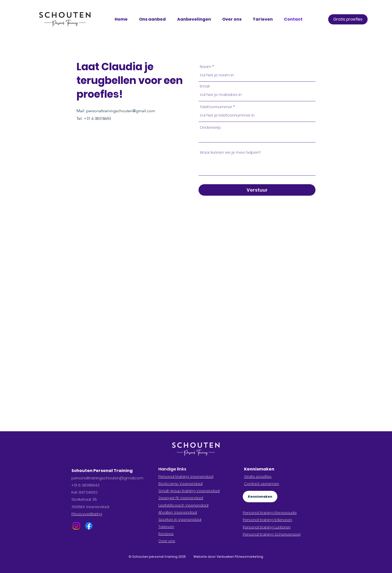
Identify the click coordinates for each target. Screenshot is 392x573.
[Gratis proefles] (348, 19)
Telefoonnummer (216, 107)
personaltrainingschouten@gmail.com (121, 111)
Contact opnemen (262, 484)
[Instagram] (76, 526)
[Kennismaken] (260, 497)
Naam (206, 67)
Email (205, 86)
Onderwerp (210, 127)
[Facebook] (89, 526)
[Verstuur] (257, 190)
